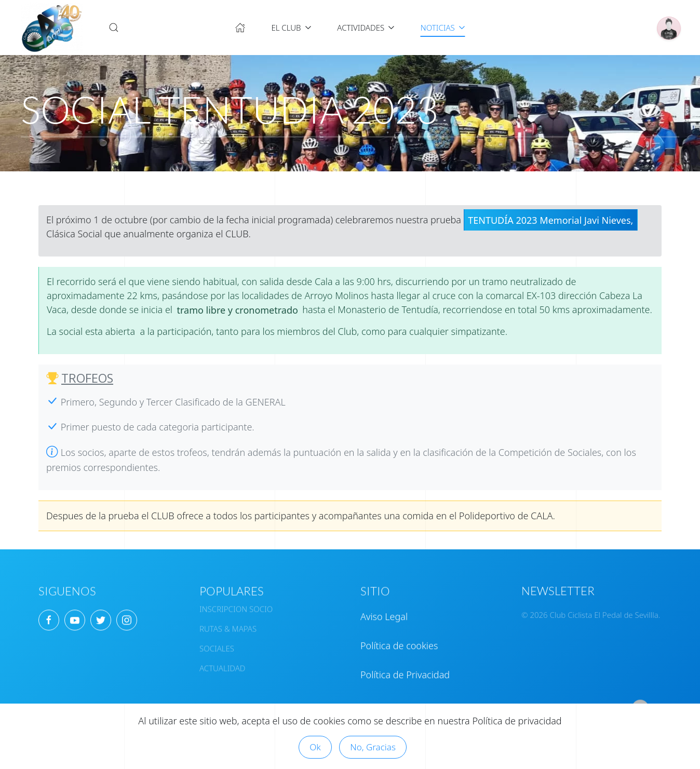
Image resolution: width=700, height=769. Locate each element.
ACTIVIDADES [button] (366, 28)
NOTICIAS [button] (443, 28)
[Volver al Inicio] (52, 28)
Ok (315, 747)
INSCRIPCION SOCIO (236, 603)
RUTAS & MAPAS (228, 623)
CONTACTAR (386, 701)
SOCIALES (217, 643)
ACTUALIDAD (222, 663)
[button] (114, 28)
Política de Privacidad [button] (405, 669)
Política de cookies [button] (399, 640)
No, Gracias (373, 747)
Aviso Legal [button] (384, 611)
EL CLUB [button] (291, 28)
